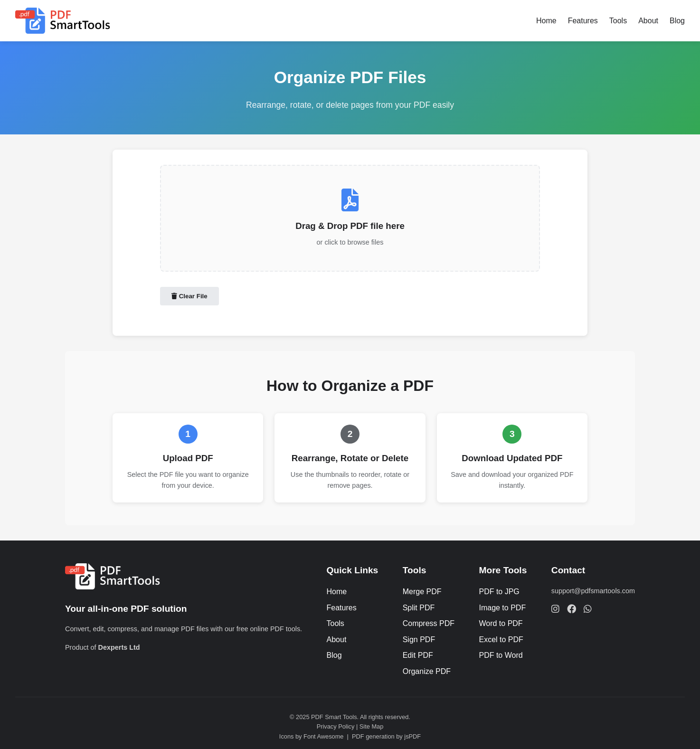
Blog (677, 21)
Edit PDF (418, 655)
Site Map (372, 726)
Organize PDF (427, 671)
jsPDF (412, 736)
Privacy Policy (336, 726)
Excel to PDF (501, 640)
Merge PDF (422, 592)
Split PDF (419, 608)
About (648, 21)
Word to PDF (501, 623)
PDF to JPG (499, 592)
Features (583, 21)
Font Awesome (323, 736)
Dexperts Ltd (119, 647)
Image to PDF (502, 608)
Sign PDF (419, 640)
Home (546, 21)
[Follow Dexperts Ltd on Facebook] (572, 609)
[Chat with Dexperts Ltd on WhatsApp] (588, 609)
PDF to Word (501, 655)
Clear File (189, 296)
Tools (618, 21)
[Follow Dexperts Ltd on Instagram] (555, 609)
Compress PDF (429, 623)
